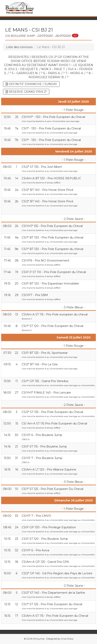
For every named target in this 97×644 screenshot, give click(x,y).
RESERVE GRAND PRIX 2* (26, 92)
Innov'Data (67, 639)
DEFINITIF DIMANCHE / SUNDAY (31, 84)
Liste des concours (19, 47)
